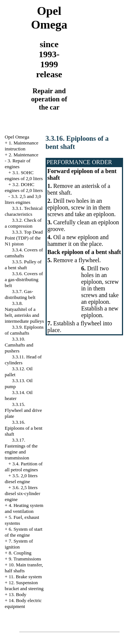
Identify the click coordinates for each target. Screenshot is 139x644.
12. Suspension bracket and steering (24, 586)
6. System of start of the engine (24, 532)
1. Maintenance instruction (22, 146)
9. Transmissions (25, 559)
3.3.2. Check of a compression (23, 223)
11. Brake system (25, 577)
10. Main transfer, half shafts (24, 568)
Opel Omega (17, 137)
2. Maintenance (23, 155)
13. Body (17, 594)
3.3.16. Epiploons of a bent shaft (24, 428)
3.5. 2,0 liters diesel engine (21, 479)
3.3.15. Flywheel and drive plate (23, 410)
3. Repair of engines (18, 164)
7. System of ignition (19, 544)
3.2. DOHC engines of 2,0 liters (24, 187)
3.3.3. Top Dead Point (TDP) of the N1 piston (24, 238)
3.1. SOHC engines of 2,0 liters (24, 175)
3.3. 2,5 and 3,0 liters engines (23, 199)
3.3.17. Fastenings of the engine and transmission (21, 449)
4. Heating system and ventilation (24, 508)
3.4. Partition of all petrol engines (24, 467)
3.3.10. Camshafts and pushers (19, 345)
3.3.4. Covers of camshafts (24, 253)
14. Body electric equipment (23, 603)
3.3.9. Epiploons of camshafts (24, 330)
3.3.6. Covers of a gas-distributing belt (24, 279)
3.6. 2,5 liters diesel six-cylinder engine (23, 493)
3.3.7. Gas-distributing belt (20, 294)
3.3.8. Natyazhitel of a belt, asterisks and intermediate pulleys (24, 312)
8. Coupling (20, 553)
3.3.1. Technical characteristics (24, 211)
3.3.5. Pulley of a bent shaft (23, 265)
